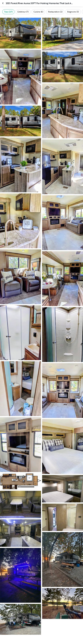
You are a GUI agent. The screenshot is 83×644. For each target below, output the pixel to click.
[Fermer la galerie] (3, 3)
